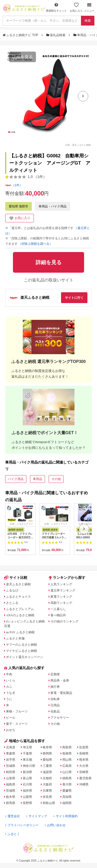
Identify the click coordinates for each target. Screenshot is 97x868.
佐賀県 (84, 747)
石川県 (27, 784)
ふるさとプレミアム (20, 609)
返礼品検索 (56, 35)
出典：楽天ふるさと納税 (78, 145)
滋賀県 (47, 772)
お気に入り (76, 7)
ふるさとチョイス (18, 597)
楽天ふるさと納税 (18, 584)
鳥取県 (67, 747)
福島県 (11, 784)
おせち (11, 730)
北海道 (11, 747)
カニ (9, 687)
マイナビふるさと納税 (21, 651)
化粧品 (55, 711)
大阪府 (47, 784)
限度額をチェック (56, 7)
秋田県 (11, 772)
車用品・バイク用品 (53, 206)
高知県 (67, 797)
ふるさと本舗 (15, 638)
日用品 (55, 705)
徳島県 (67, 778)
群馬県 (11, 803)
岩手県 (11, 760)
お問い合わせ (55, 825)
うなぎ (11, 693)
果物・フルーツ (17, 711)
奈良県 (47, 797)
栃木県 (11, 797)
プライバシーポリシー (22, 825)
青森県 (11, 753)
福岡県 (67, 803)
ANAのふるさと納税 (20, 615)
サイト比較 (16, 578)
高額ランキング (61, 603)
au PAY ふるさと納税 (20, 632)
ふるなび (12, 590)
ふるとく (13, 834)
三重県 (47, 766)
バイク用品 (16, 479)
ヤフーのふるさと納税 (21, 645)
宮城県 (11, 766)
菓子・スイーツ (17, 724)
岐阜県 (47, 747)
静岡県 (47, 753)
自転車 (55, 699)
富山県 (27, 778)
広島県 (67, 766)
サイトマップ (37, 816)
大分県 (84, 766)
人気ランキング (61, 584)
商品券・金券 (60, 680)
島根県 (67, 753)
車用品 (38, 479)
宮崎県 (84, 772)
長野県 (27, 803)
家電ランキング (61, 597)
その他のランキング (64, 621)
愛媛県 (67, 791)
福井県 (27, 791)
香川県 (67, 784)
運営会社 (13, 816)
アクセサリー (60, 718)
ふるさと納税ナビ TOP (21, 35)
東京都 (27, 760)
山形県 (11, 778)
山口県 (67, 772)
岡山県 (67, 760)
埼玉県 (27, 747)
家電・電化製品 (61, 693)
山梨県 (27, 797)
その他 (56, 479)
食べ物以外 (58, 615)
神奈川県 (29, 766)
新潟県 (27, 772)
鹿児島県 (85, 778)
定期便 (55, 674)
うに (9, 699)
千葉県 (27, 753)
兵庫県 (47, 791)
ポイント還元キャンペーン (25, 657)
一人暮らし (58, 609)
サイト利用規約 (66, 816)
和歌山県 (49, 803)
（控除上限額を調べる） (35, 244)
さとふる (12, 603)
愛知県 (47, 760)
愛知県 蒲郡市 (18, 206)
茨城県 (11, 791)
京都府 (47, 778)
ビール (11, 718)
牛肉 (9, 674)
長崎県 (84, 753)
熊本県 (84, 760)
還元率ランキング (63, 590)
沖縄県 (84, 784)
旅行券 (55, 687)
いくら (11, 680)
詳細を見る (23, 57)
